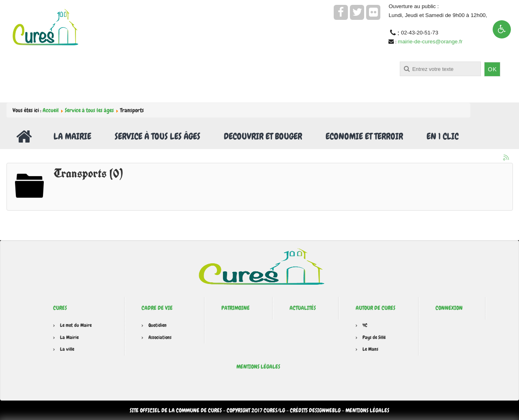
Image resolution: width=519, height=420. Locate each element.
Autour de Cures (375, 308)
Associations (160, 337)
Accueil (51, 110)
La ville (67, 349)
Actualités (303, 308)
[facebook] (341, 12)
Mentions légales (258, 367)
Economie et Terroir (364, 136)
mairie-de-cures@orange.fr (430, 42)
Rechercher (230, 62)
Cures (60, 308)
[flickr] (373, 12)
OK (492, 69)
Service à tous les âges (89, 110)
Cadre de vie (157, 308)
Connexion (449, 308)
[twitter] (357, 12)
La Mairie (72, 136)
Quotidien (158, 325)
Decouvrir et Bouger (263, 136)
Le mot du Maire (76, 325)
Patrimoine (236, 308)
